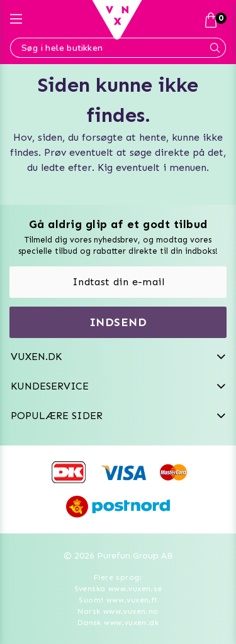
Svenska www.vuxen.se (118, 589)
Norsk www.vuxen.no (118, 611)
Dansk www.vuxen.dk (118, 623)
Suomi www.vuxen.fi (118, 600)
